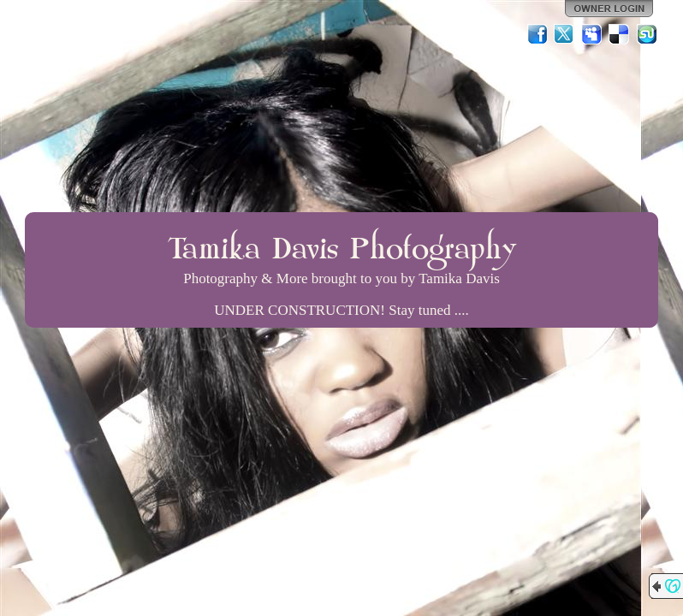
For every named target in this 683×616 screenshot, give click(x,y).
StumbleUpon (647, 34)
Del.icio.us (620, 34)
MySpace (592, 34)
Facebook (537, 34)
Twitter (565, 34)
